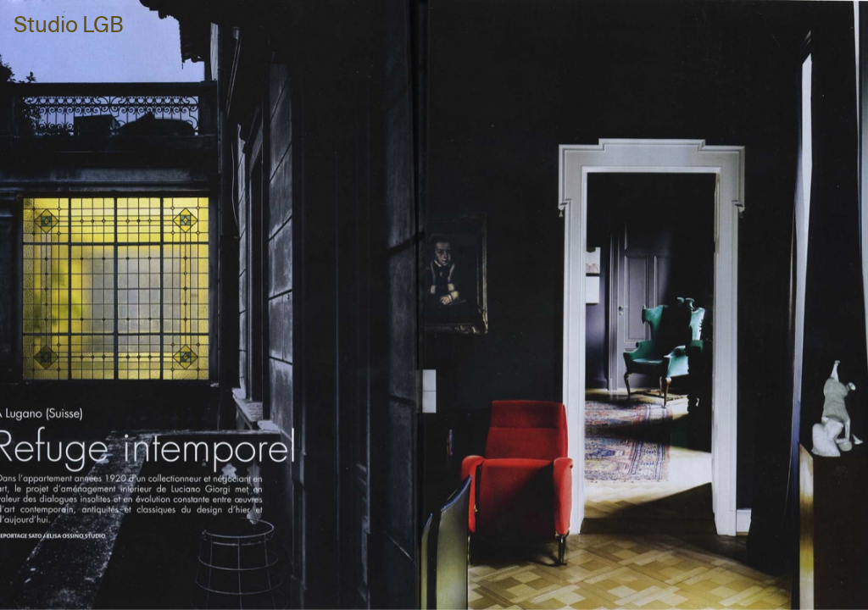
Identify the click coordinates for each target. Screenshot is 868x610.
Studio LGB (69, 26)
